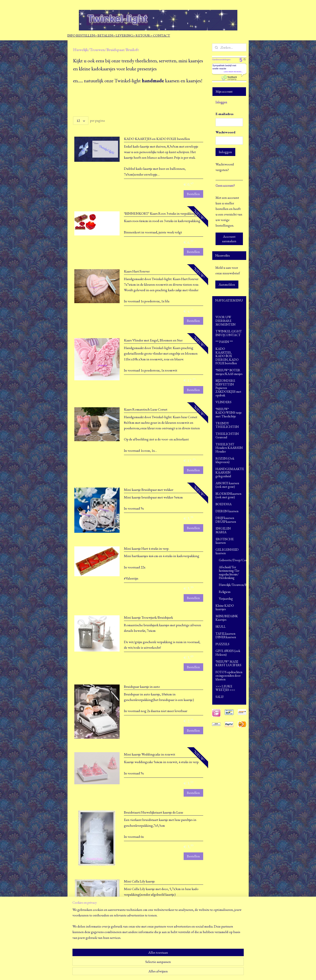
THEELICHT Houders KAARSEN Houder (229, 448)
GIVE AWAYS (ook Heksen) (228, 653)
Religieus (225, 592)
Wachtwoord (225, 132)
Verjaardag (226, 599)
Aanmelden (227, 284)
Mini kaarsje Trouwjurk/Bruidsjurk (148, 617)
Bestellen (193, 194)
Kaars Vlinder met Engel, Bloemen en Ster (153, 340)
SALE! (220, 697)
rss (157, 972)
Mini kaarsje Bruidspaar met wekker (149, 490)
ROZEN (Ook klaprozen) (225, 460)
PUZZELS (222, 644)
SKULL (221, 627)
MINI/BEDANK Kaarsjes (227, 618)
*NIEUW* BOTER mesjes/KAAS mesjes (229, 372)
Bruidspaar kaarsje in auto (142, 687)
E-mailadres (224, 114)
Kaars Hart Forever (137, 271)
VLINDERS (223, 402)
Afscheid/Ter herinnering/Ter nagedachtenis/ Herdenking (229, 573)
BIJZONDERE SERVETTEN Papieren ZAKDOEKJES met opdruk (228, 388)
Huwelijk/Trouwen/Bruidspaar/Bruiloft (233, 585)
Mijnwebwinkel (197, 972)
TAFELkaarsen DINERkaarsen (226, 635)
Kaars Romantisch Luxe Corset (146, 409)
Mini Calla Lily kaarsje (139, 881)
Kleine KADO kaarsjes (225, 607)
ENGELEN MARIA (229, 530)
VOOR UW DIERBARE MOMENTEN (226, 321)
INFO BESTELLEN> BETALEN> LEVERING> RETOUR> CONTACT (119, 35)
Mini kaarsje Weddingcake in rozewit (150, 754)
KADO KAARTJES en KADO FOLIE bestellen (157, 139)
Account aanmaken (229, 239)
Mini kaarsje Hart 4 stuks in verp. (147, 549)
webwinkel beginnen (169, 972)
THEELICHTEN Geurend (227, 436)
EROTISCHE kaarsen (225, 541)
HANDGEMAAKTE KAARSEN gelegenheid (230, 473)
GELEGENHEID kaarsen (229, 551)
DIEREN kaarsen (229, 511)
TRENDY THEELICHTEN (227, 425)
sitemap (152, 972)
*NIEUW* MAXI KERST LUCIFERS (228, 663)
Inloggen (225, 152)
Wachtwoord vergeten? (225, 167)
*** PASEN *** (224, 342)
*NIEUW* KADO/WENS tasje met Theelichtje (229, 413)
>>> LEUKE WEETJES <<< (225, 688)
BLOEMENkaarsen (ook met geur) (228, 495)
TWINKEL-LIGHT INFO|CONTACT (229, 333)
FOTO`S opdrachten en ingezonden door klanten (229, 676)
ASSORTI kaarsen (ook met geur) (227, 485)
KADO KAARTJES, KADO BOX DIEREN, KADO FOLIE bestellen (229, 356)
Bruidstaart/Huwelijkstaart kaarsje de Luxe (154, 812)
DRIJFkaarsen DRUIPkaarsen (226, 520)
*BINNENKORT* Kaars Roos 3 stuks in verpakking (160, 214)
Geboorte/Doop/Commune (233, 560)
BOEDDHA (229, 504)
